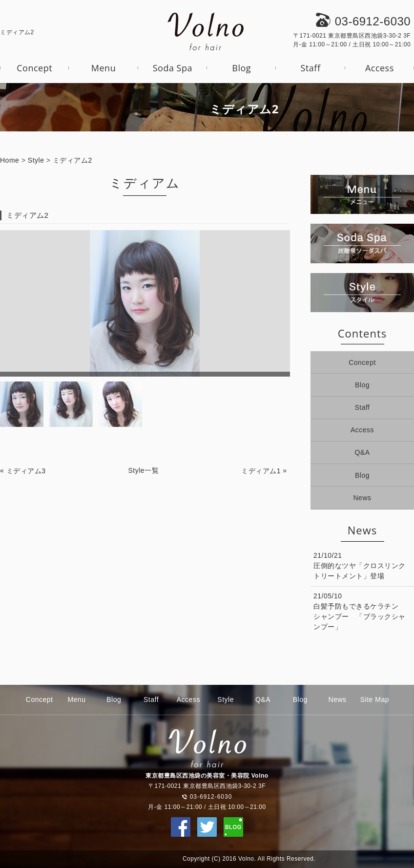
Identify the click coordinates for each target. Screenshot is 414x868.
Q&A (362, 452)
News (362, 498)
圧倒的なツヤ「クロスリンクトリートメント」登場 (360, 571)
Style (36, 160)
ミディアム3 (26, 471)
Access (380, 68)
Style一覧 (144, 470)
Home (10, 160)
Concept (34, 68)
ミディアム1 (261, 471)
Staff (311, 68)
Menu (103, 68)
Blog (241, 68)
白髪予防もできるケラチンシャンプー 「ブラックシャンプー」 (360, 616)
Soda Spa (173, 68)
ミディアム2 (72, 160)
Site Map (375, 699)
